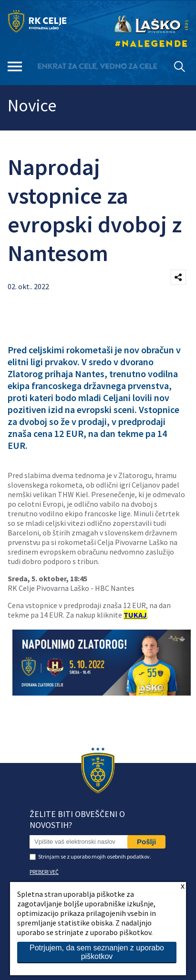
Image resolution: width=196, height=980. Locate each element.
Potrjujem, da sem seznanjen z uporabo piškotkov (97, 952)
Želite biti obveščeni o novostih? (77, 819)
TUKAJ (135, 615)
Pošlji (146, 842)
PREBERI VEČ (44, 872)
